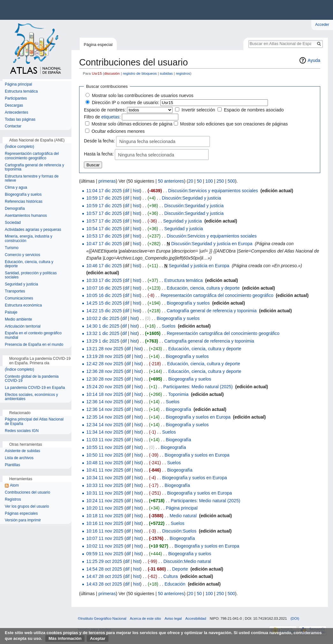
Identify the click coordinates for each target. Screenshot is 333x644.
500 (231, 181)
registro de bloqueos (140, 73)
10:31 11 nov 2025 (105, 493)
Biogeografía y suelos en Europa (198, 417)
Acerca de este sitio (145, 618)
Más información (65, 638)
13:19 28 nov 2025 (105, 356)
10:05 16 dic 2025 (104, 295)
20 (191, 181)
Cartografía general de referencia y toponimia (212, 311)
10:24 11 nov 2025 (105, 501)
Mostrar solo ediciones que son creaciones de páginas (234, 124)
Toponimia (178, 394)
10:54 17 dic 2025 (104, 229)
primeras (107, 181)
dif (127, 191)
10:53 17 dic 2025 (104, 236)
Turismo (12, 248)
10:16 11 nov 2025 (105, 523)
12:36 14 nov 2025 (105, 402)
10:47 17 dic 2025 (104, 244)
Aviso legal (173, 618)
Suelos (169, 326)
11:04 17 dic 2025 (104, 191)
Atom (14, 485)
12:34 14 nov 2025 (105, 425)
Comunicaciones (19, 298)
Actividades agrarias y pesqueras (33, 230)
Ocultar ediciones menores (118, 131)
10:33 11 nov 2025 (105, 485)
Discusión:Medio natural (187, 561)
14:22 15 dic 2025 (104, 311)
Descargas (14, 106)
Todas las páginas (20, 120)
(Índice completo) (19, 147)
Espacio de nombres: (105, 110)
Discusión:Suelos (179, 531)
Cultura (170, 576)
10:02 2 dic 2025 (103, 318)
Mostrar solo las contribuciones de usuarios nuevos (143, 95)
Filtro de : (102, 117)
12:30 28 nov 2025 (105, 379)
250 (220, 181)
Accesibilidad (196, 618)
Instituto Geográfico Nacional (102, 10)
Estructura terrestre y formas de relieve (32, 179)
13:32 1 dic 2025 (103, 333)
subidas (166, 73)
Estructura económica (23, 305)
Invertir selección (198, 110)
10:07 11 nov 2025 (105, 538)
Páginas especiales (21, 514)
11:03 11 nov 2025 (105, 440)
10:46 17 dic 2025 (104, 266)
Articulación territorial (23, 326)
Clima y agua (16, 188)
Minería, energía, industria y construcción (29, 239)
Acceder (322, 25)
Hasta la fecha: (99, 154)
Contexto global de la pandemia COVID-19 (32, 379)
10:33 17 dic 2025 (104, 280)
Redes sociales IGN (22, 431)
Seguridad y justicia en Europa (199, 266)
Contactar (13, 126)
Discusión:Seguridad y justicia (191, 198)
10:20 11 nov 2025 (105, 508)
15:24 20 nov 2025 (105, 387)
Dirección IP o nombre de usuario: (126, 102)
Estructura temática (184, 280)
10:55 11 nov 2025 (105, 447)
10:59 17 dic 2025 (104, 198)
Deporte (180, 569)
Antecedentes (16, 113)
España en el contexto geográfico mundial (33, 335)
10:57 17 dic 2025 (104, 213)
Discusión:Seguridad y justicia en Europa (212, 244)
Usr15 (97, 73)
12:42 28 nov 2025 (105, 364)
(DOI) (295, 618)
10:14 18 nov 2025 (105, 394)
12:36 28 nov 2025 (105, 371)
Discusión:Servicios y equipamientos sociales (213, 191)
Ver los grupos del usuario (27, 507)
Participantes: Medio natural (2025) (198, 387)
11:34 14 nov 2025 (105, 432)
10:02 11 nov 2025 (105, 546)
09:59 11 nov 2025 (105, 554)
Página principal (182, 508)
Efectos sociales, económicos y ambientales (31, 397)
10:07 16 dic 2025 (104, 288)
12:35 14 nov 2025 (105, 417)
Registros (13, 500)
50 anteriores (171, 181)
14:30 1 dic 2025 (103, 326)
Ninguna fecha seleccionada (147, 141)
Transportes (15, 291)
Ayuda (314, 60)
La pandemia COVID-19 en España (35, 388)
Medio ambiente (18, 319)
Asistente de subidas (22, 451)
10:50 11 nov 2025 (105, 455)
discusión (112, 73)
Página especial (98, 45)
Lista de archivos (19, 458)
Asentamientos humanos (26, 216)
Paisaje (11, 312)
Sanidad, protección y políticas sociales (31, 275)
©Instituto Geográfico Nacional (102, 618)
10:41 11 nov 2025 (105, 470)
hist (137, 191)
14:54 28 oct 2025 (104, 569)
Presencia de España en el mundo (34, 345)
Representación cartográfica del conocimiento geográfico (217, 295)
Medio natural (183, 516)
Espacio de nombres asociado (254, 110)
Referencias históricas (24, 202)
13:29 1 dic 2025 (103, 341)
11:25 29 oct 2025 (104, 561)
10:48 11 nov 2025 (105, 463)
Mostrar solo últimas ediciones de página (132, 124)
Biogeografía (178, 409)
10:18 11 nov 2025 (105, 516)
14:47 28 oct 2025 (104, 576)
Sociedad (13, 223)
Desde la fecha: (99, 141)
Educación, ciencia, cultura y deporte (203, 288)
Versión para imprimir (23, 520)
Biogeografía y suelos (188, 303)
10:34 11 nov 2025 (105, 478)
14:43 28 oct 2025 (104, 584)
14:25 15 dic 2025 (104, 303)
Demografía (15, 209)
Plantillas (12, 465)
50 (199, 181)
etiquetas (110, 117)
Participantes (16, 98)
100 (209, 181)
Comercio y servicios (22, 255)
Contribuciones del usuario (27, 492)
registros (183, 73)
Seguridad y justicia (182, 221)
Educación (175, 584)
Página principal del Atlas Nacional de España (34, 422)
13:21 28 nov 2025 (105, 349)
